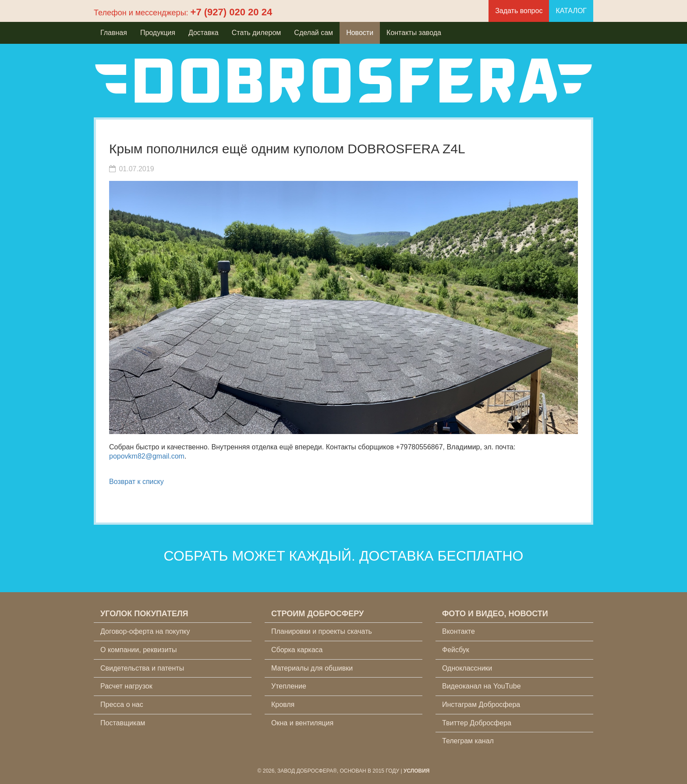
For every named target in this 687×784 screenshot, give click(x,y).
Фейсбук (456, 650)
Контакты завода (414, 33)
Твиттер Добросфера (477, 723)
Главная (114, 33)
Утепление (289, 686)
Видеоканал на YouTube (482, 686)
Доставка (204, 33)
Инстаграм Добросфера (481, 705)
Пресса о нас (122, 705)
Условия (417, 771)
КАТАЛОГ (571, 11)
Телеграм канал (468, 741)
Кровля (283, 705)
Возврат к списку (136, 482)
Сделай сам (313, 33)
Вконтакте (459, 631)
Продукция (158, 33)
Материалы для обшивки (312, 668)
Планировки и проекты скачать (322, 631)
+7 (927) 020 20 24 (232, 12)
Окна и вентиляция (302, 723)
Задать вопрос (519, 11)
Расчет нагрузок (126, 686)
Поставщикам (123, 723)
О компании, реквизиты (138, 650)
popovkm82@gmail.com (147, 456)
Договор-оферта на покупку (145, 631)
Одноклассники (467, 668)
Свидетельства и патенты (142, 668)
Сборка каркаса (297, 650)
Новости (360, 33)
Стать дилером (257, 33)
